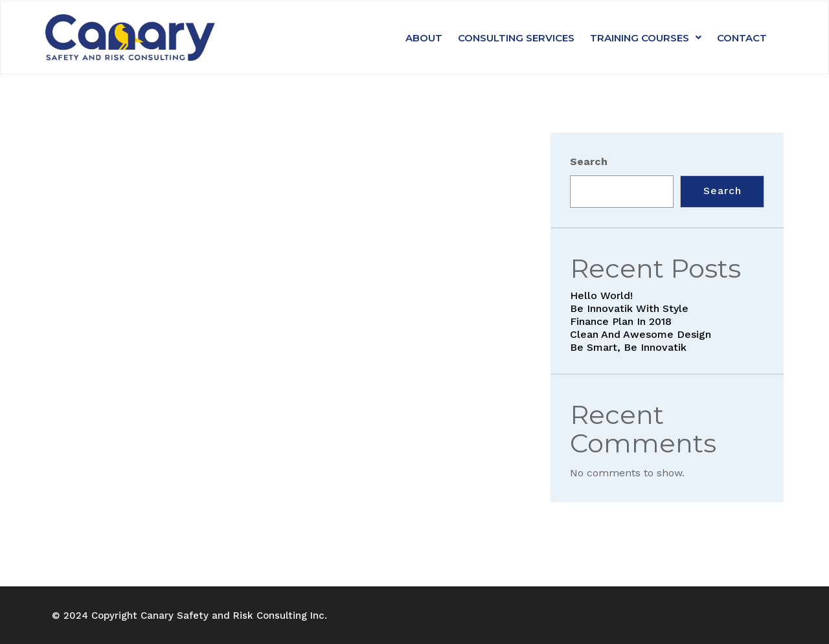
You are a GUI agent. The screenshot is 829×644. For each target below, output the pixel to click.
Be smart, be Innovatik (628, 347)
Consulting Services (516, 38)
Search (589, 161)
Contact (742, 38)
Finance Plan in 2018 (621, 321)
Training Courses (646, 38)
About (424, 38)
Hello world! (601, 295)
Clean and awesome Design (641, 334)
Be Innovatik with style (629, 308)
